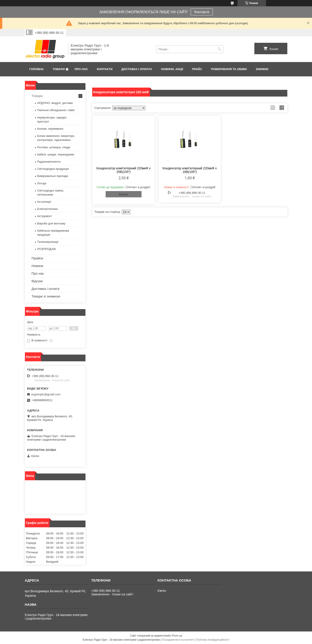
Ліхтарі (42, 183)
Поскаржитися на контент (178, 640)
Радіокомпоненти (49, 162)
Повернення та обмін (229, 69)
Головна (37, 69)
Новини (37, 266)
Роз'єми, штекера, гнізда (54, 147)
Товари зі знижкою (46, 296)
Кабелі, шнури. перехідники (56, 154)
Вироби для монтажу (51, 223)
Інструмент (45, 216)
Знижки (262, 69)
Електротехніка (48, 209)
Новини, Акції (172, 69)
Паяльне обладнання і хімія (56, 110)
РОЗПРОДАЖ (47, 249)
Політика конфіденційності (213, 640)
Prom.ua (177, 636)
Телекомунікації (48, 242)
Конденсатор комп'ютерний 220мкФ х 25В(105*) (123, 170)
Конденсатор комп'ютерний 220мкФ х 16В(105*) (190, 170)
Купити (124, 194)
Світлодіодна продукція (53, 169)
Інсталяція (44, 202)
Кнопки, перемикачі (50, 129)
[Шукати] (219, 49)
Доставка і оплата (137, 69)
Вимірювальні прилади (53, 176)
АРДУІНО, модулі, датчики (55, 103)
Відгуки (37, 281)
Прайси (37, 258)
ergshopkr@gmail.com (46, 394)
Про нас (81, 69)
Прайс (197, 69)
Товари (59, 69)
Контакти (202, 12)
